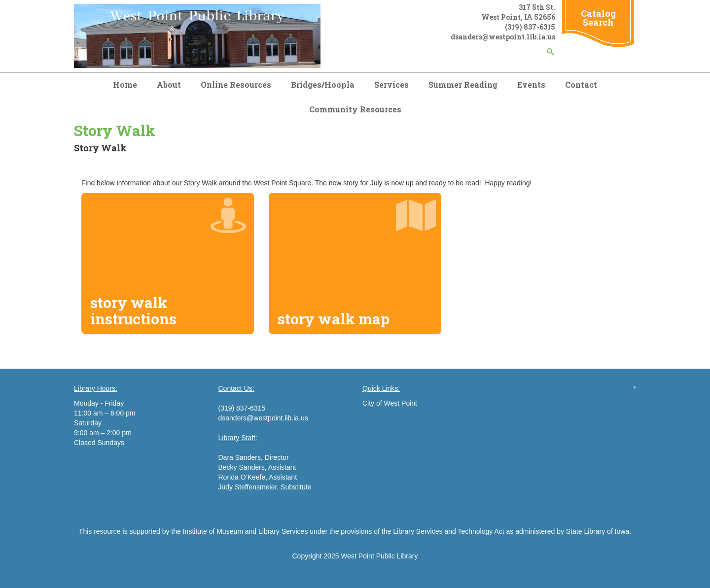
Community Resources (355, 109)
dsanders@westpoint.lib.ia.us (263, 418)
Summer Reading (463, 85)
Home (125, 85)
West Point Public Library (379, 556)
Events (531, 85)
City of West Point (390, 403)
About (169, 85)
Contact (581, 85)
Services (391, 85)
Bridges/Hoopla (323, 85)
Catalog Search (598, 18)
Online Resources (236, 85)
